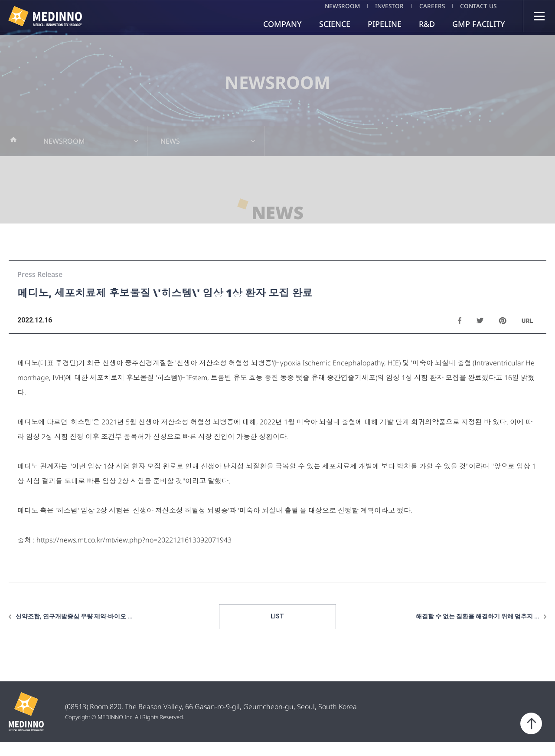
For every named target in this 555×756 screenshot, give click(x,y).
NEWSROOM (328, 6)
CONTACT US (478, 6)
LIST (278, 630)
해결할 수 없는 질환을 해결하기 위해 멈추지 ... (478, 630)
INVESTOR (380, 6)
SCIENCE (335, 24)
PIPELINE (385, 24)
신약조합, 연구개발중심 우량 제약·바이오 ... (74, 630)
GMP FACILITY (479, 24)
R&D (427, 24)
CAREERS (427, 6)
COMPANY (282, 24)
